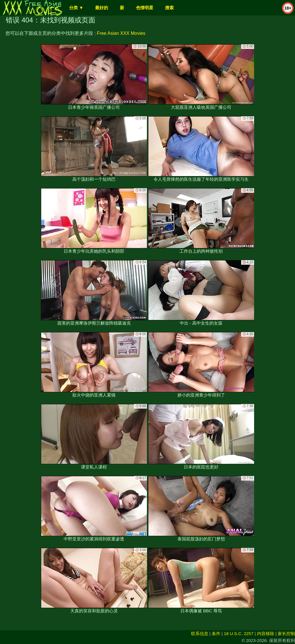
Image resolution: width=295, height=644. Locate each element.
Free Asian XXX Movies (121, 33)
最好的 (102, 8)
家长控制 (286, 633)
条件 (216, 633)
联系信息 (200, 633)
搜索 (169, 8)
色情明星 (145, 8)
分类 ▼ (76, 8)
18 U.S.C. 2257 (239, 633)
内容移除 (266, 633)
